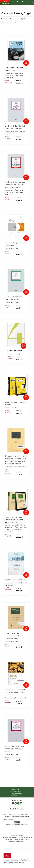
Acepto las (18, 825)
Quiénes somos (16, 789)
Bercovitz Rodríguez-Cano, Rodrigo (15, 525)
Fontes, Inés (23, 698)
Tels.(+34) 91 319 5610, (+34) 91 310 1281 (17, 840)
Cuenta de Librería (16, 791)
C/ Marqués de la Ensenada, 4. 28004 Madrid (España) (17, 838)
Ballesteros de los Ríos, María (13, 523)
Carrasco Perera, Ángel (12, 73)
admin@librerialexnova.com (17, 841)
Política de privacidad (16, 793)
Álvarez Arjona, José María (13, 583)
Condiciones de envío (16, 795)
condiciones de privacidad (21, 825)
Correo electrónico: (9, 820)
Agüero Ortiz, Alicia (10, 467)
